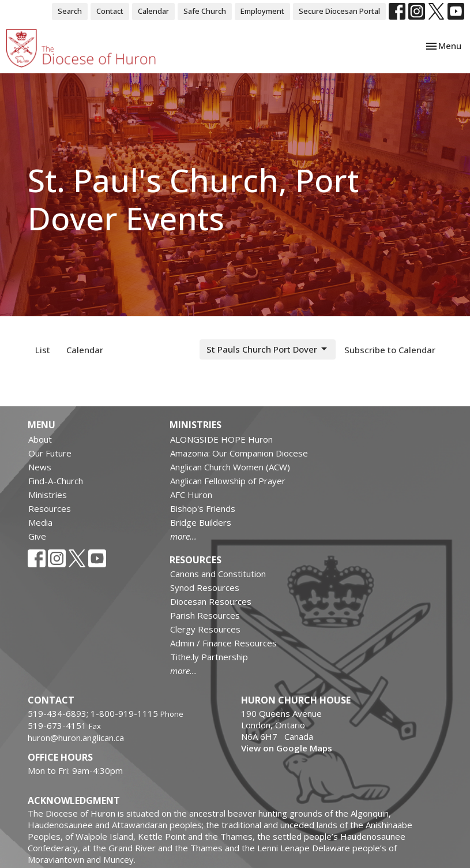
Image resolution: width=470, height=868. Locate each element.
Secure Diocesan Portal (339, 11)
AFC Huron (191, 495)
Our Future (50, 453)
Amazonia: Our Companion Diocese (239, 453)
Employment (262, 11)
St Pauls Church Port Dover (268, 349)
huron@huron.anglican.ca (76, 738)
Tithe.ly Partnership (209, 657)
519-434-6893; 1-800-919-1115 (94, 713)
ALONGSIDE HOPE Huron (221, 439)
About (40, 439)
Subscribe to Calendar (390, 350)
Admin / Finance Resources (223, 643)
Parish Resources (205, 615)
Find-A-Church (56, 481)
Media (40, 522)
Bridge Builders (201, 522)
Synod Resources (205, 588)
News (40, 467)
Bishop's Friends (203, 508)
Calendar (153, 11)
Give (37, 536)
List (43, 350)
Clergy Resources (205, 629)
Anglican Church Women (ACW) (230, 467)
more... (183, 536)
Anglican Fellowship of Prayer (228, 481)
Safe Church (205, 11)
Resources (50, 508)
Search (70, 11)
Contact (110, 11)
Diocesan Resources (211, 601)
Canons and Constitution (218, 574)
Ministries (48, 495)
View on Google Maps (287, 748)
